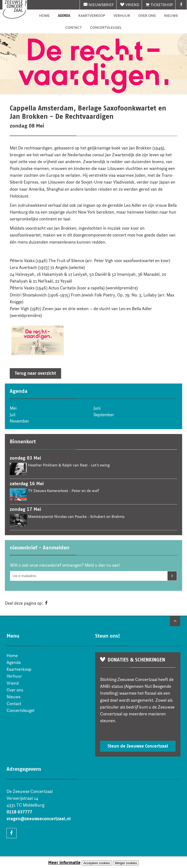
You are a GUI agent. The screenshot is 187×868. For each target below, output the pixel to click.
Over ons (147, 15)
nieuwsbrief (101, 5)
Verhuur (122, 15)
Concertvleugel (106, 27)
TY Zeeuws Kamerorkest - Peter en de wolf (63, 491)
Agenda (64, 15)
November (19, 421)
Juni (97, 408)
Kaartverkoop (92, 15)
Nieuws (171, 15)
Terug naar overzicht (35, 373)
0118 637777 (19, 812)
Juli (13, 415)
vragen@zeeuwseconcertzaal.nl (39, 819)
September (104, 415)
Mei (13, 408)
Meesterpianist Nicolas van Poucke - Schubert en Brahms (76, 517)
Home (44, 15)
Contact (74, 27)
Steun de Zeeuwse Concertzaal (138, 746)
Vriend (132, 5)
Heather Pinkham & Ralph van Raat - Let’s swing (69, 465)
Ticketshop (162, 5)
